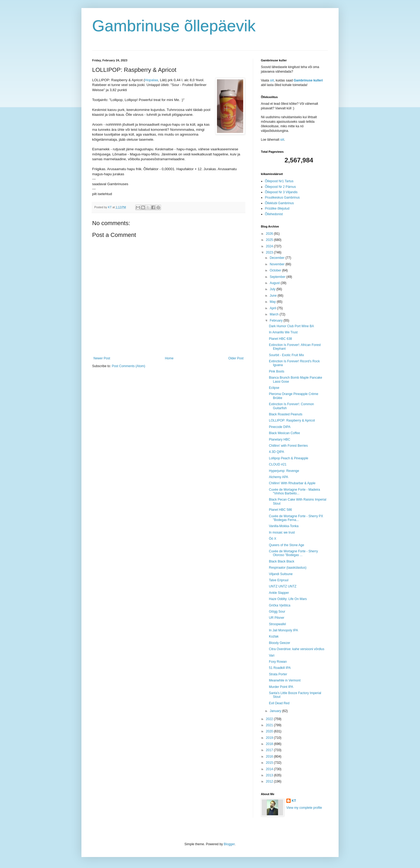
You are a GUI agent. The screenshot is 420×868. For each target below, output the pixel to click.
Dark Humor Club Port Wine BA (291, 326)
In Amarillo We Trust (283, 332)
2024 (270, 246)
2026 (270, 234)
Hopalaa (151, 80)
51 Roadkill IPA (280, 668)
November (278, 264)
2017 (270, 750)
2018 (270, 744)
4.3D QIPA (276, 452)
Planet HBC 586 (280, 510)
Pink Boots (277, 371)
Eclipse (274, 388)
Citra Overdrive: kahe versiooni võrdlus (297, 649)
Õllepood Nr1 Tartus (279, 181)
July (273, 289)
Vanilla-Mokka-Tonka (284, 526)
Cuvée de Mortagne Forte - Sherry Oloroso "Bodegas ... (293, 553)
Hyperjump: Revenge (284, 471)
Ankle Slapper (279, 593)
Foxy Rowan (278, 662)
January (276, 711)
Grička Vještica (280, 605)
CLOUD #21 (278, 464)
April (273, 308)
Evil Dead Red (279, 703)
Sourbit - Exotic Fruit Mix (286, 355)
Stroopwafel (277, 624)
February (277, 321)
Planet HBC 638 (280, 339)
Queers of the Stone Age (286, 545)
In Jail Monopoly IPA (284, 630)
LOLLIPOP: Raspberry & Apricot (292, 420)
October (276, 270)
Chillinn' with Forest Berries (288, 446)
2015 (270, 763)
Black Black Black (282, 561)
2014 (270, 769)
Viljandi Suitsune (281, 574)
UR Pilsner (277, 618)
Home (169, 358)
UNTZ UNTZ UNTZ (283, 586)
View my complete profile (304, 808)
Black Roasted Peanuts (286, 414)
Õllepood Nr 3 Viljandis (281, 192)
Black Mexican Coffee (284, 433)
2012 (270, 781)
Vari (272, 655)
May (273, 302)
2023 (270, 252)
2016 (270, 757)
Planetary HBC (280, 439)
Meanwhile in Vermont (285, 680)
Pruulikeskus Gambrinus (282, 198)
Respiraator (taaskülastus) (288, 568)
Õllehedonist (274, 214)
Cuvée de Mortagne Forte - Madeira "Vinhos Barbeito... (295, 491)
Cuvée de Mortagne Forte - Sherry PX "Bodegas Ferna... (296, 518)
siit (272, 80)
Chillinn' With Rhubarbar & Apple (292, 483)
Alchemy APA (279, 477)
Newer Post (102, 358)
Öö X (273, 539)
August (275, 283)
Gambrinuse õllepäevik (174, 26)
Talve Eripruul (279, 580)
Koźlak (274, 636)
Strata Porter (278, 674)
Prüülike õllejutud (277, 208)
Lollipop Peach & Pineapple (289, 458)
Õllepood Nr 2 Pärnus (280, 187)
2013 (270, 775)
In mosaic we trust (282, 532)
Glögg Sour (277, 612)
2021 (270, 725)
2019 (270, 738)
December (278, 258)
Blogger (229, 844)
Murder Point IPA (281, 687)
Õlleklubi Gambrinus (279, 203)
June (274, 296)
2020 (270, 731)
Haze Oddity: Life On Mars (288, 599)
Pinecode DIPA (280, 427)
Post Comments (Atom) (128, 366)
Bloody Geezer (280, 643)
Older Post (236, 358)
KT (294, 801)
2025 (270, 240)
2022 (270, 719)
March (275, 314)
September (278, 277)
